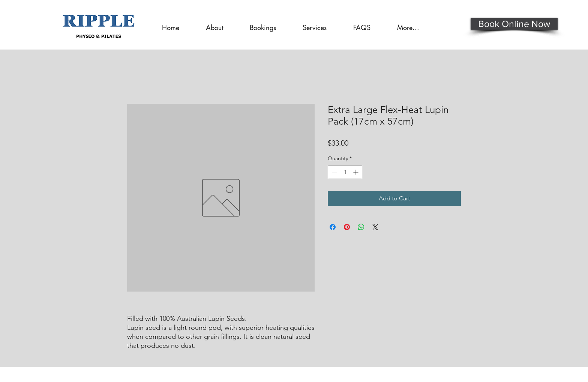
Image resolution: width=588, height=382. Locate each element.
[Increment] (356, 172)
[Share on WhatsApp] (361, 227)
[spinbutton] (345, 172)
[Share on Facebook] (333, 227)
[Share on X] (375, 227)
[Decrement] (334, 172)
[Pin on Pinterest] (347, 227)
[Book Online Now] (514, 24)
